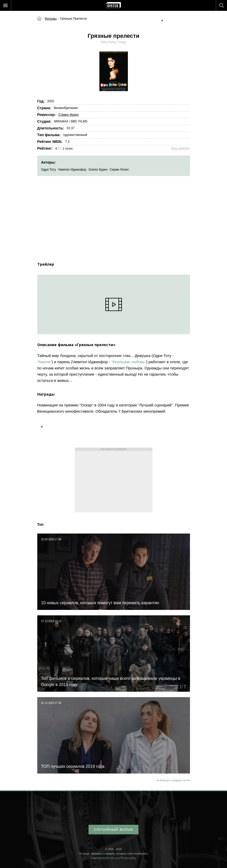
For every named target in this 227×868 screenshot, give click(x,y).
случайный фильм (113, 830)
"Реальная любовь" (129, 362)
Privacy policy (128, 858)
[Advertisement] (114, 215)
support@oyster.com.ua (105, 858)
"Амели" (45, 362)
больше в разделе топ (173, 780)
